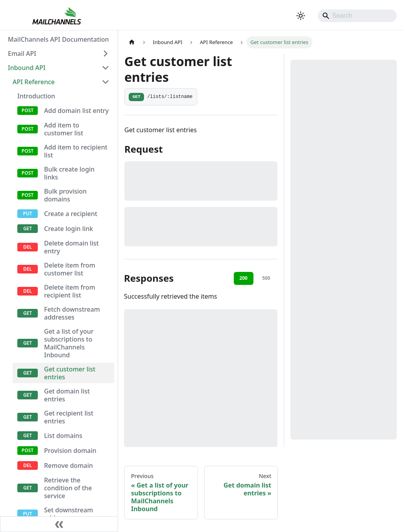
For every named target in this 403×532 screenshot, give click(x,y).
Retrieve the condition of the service (68, 488)
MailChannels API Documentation (58, 39)
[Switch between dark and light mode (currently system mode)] (301, 16)
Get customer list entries (70, 373)
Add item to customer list (64, 129)
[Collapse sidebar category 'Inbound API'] (105, 68)
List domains (63, 436)
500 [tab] (266, 278)
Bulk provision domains (65, 195)
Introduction (36, 96)
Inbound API (27, 68)
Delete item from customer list (70, 269)
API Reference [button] (34, 82)
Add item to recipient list (76, 151)
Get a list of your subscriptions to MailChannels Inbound (69, 343)
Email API (22, 54)
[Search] (357, 16)
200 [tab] (243, 278)
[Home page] (132, 42)
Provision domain (70, 451)
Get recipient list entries (69, 417)
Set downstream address (68, 514)
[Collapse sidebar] (59, 524)
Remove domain (68, 465)
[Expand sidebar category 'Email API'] (105, 54)
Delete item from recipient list (70, 291)
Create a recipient (71, 214)
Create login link (69, 229)
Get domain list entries (67, 395)
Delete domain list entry (71, 247)
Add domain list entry (76, 111)
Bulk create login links (69, 173)
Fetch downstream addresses (72, 313)
